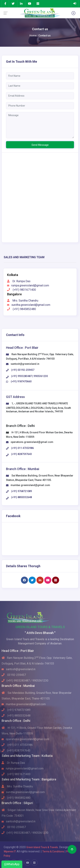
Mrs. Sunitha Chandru (23, 301)
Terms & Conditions (53, 851)
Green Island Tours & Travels (42, 847)
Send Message (40, 145)
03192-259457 (14, 675)
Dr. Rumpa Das (19, 281)
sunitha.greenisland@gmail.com (29, 305)
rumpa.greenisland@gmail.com (28, 285)
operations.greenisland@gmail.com (32, 442)
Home (33, 36)
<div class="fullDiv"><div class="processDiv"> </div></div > (40, 197)
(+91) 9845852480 (22, 309)
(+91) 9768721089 (16, 710)
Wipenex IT (10, 851)
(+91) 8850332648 (16, 716)
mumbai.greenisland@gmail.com (30, 485)
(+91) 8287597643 (16, 751)
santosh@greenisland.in (25, 364)
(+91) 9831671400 (22, 290)
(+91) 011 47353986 (17, 745)
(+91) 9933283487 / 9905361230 (25, 681)
